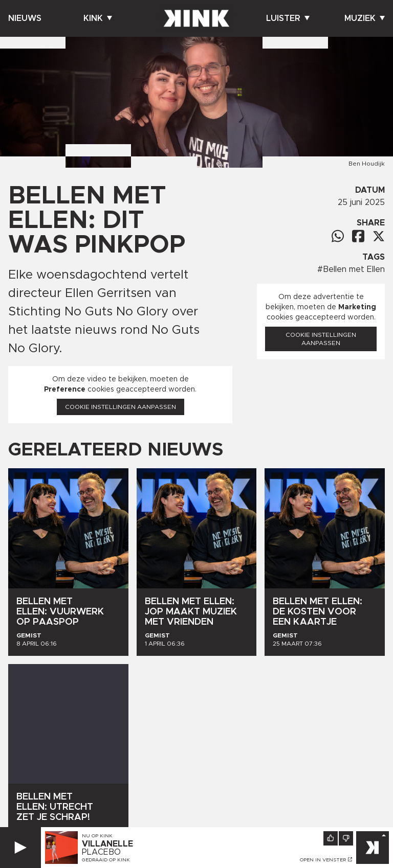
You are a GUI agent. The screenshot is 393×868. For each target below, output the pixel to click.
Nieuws (25, 18)
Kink (98, 18)
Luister (288, 18)
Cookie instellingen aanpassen (121, 407)
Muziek (365, 18)
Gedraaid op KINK (106, 860)
